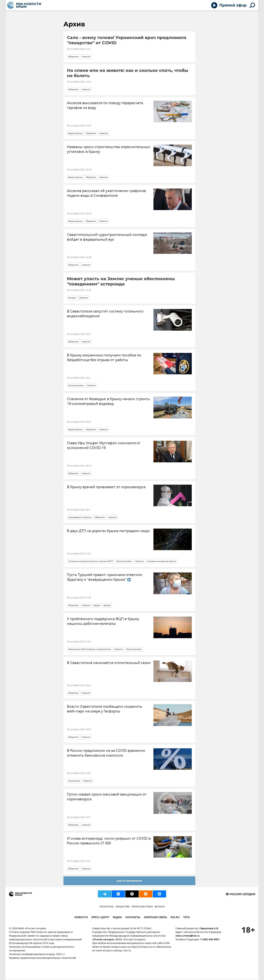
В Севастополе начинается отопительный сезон (109, 663)
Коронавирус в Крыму (80, 517)
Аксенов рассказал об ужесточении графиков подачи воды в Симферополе (106, 193)
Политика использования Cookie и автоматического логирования (42, 949)
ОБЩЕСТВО (123, 907)
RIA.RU (175, 918)
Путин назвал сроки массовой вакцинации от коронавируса (107, 797)
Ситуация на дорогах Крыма (162, 561)
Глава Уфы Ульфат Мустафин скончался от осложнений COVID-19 (104, 445)
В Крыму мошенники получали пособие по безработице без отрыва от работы (104, 358)
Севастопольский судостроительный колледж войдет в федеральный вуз (107, 237)
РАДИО (117, 918)
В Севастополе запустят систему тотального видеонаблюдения (105, 314)
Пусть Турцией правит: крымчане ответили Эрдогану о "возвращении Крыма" (105, 577)
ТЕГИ (186, 918)
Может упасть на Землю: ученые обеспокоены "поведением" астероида (121, 281)
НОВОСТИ (81, 918)
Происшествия (76, 385)
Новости (86, 57)
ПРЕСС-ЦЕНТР (100, 918)
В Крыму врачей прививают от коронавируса (106, 487)
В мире (72, 298)
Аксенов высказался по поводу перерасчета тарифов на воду (105, 105)
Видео (97, 605)
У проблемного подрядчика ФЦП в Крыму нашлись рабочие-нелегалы (103, 621)
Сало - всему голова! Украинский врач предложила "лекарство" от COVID (127, 40)
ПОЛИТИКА (107, 907)
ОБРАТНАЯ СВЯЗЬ (155, 918)
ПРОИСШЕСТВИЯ (142, 907)
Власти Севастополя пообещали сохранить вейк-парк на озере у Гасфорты (104, 709)
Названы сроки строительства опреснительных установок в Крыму (109, 149)
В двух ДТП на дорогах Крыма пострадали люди (108, 531)
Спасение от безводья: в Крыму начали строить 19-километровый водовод (108, 401)
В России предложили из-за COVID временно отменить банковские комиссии (106, 753)
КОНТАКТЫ (133, 918)
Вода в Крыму (75, 133)
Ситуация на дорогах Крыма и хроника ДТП (91, 561)
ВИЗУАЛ (160, 907)
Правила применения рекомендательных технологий (42, 958)
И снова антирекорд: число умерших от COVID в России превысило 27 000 (109, 841)
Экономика (74, 781)
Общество (73, 57)
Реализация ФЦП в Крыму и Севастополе (90, 649)
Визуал (107, 605)
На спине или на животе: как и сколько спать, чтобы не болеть (128, 73)
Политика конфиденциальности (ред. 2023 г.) (37, 954)
